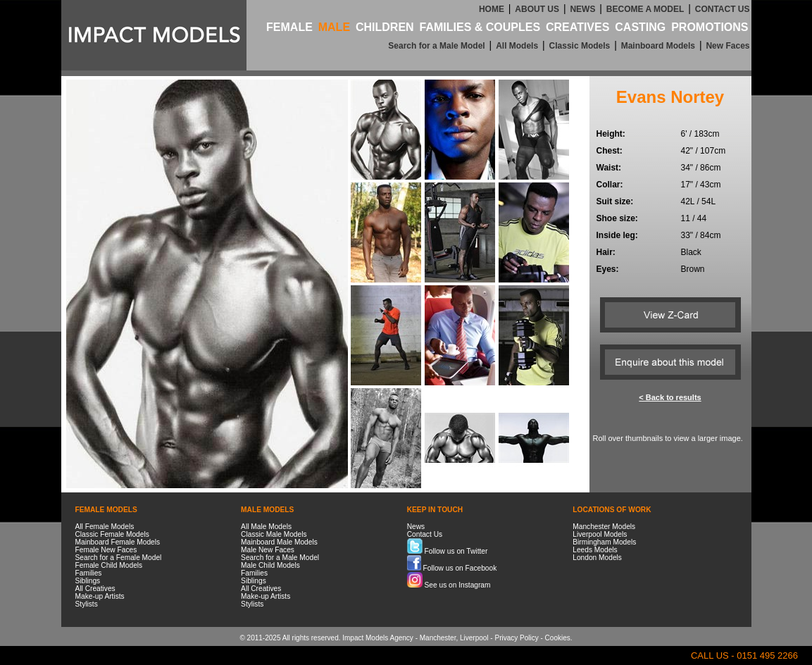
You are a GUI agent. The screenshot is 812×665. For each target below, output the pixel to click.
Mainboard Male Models (279, 542)
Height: (611, 134)
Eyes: (608, 269)
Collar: (610, 185)
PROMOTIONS (710, 27)
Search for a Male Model (436, 46)
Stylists (87, 604)
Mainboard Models (658, 46)
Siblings (88, 581)
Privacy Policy (516, 638)
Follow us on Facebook (452, 568)
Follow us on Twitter (448, 551)
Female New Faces (106, 550)
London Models (597, 558)
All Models (517, 46)
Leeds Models (595, 550)
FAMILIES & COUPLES (480, 27)
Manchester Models (604, 527)
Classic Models (580, 46)
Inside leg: (617, 235)
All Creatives (95, 589)
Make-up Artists (100, 596)
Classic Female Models (112, 534)
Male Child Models (270, 565)
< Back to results (670, 397)
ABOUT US (537, 9)
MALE (334, 27)
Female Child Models (109, 565)
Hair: (606, 252)
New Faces (727, 46)
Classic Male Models (274, 534)
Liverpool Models (600, 534)
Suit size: (615, 201)
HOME (492, 9)
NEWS (582, 9)
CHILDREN (385, 27)
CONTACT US (723, 9)
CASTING (640, 27)
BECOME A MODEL (645, 9)
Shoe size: (617, 218)
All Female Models (105, 527)
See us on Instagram (449, 585)
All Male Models (266, 527)
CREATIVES (577, 27)
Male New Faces (268, 550)
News (416, 527)
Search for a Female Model (119, 558)
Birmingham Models (604, 542)
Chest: (610, 151)
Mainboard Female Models (118, 542)
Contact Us (425, 534)
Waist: (609, 168)
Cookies (558, 638)
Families (89, 573)
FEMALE (289, 27)
